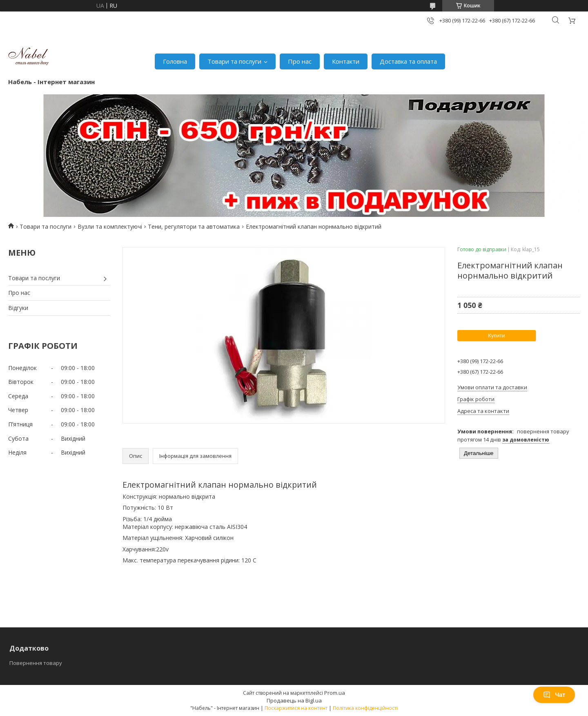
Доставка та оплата (408, 61)
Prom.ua (335, 693)
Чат (554, 695)
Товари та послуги (234, 61)
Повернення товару (36, 663)
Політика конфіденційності (365, 708)
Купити (497, 336)
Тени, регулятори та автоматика (194, 226)
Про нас (300, 61)
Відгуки (18, 308)
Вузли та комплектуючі (110, 226)
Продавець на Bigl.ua (294, 700)
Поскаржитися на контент (296, 708)
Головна (175, 61)
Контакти (346, 61)
